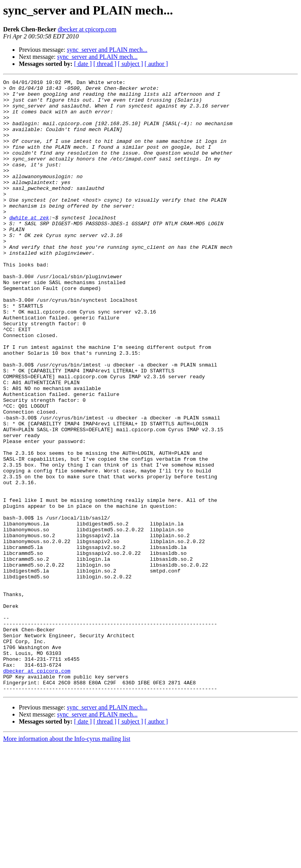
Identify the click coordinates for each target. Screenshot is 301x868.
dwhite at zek (29, 246)
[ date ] (83, 64)
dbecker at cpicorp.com (87, 29)
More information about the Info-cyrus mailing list (67, 861)
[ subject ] (131, 64)
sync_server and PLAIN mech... (107, 50)
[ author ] (156, 64)
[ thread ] (105, 64)
